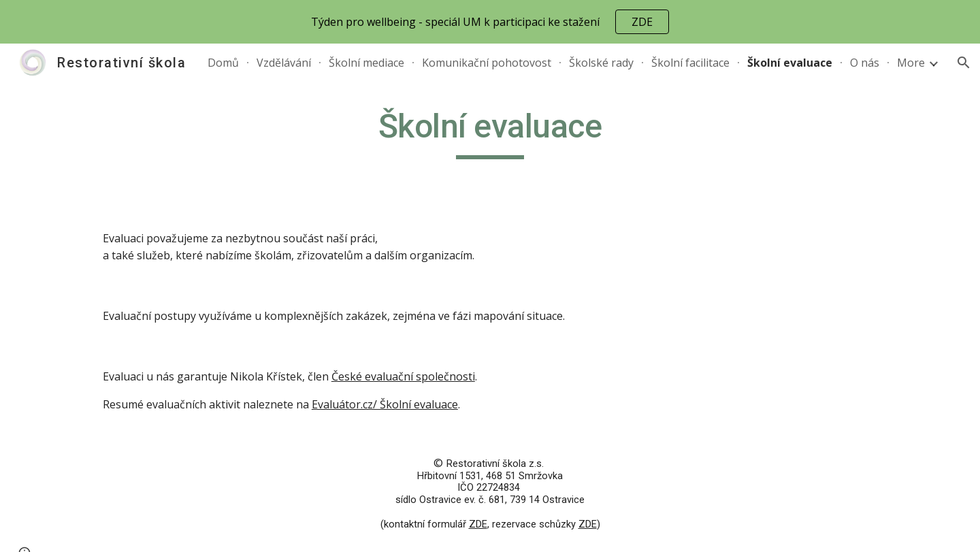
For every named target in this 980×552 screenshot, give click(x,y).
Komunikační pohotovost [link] (487, 63)
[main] (490, 133)
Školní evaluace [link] (790, 63)
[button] (964, 63)
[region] (490, 22)
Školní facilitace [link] (690, 63)
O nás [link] (865, 63)
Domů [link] (223, 63)
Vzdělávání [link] (284, 63)
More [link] (911, 63)
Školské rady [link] (601, 63)
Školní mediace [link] (366, 63)
